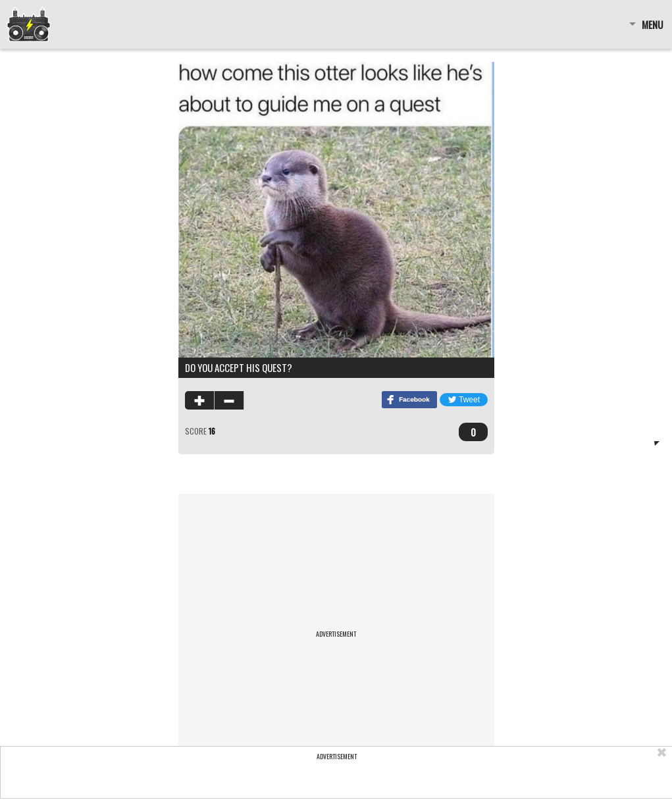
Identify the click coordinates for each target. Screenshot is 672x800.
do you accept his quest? (239, 367)
